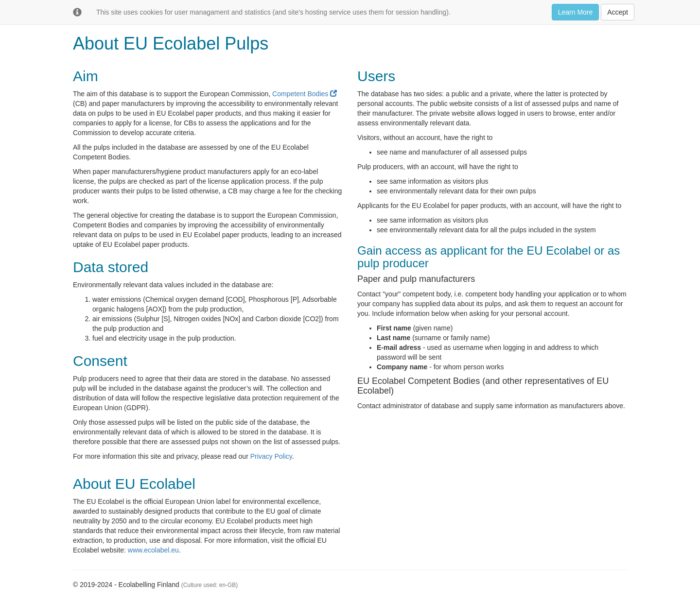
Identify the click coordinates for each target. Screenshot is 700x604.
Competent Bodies (305, 94)
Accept (618, 12)
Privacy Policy (271, 456)
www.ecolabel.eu (153, 550)
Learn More (576, 12)
